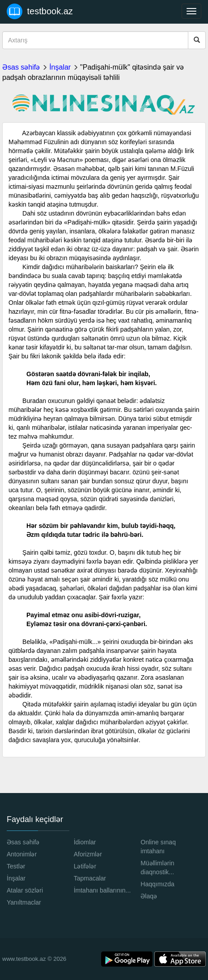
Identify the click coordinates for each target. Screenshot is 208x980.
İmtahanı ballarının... (102, 890)
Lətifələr (85, 866)
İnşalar (60, 67)
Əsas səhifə (21, 67)
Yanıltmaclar (24, 902)
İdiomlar (85, 842)
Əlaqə (149, 896)
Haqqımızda (157, 884)
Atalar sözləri (25, 890)
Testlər (16, 866)
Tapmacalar (90, 878)
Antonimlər (22, 854)
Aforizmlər (88, 854)
